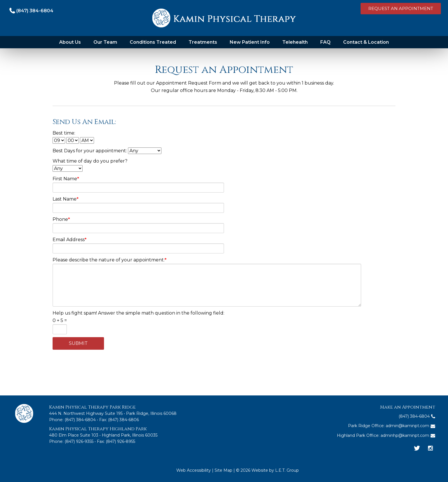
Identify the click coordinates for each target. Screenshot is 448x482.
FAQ (325, 42)
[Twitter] (417, 449)
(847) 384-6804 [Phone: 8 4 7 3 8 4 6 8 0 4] (35, 11)
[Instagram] (430, 449)
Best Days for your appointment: (107, 151)
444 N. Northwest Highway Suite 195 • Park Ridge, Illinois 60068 (113, 413)
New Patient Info (250, 42)
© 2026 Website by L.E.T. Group (267, 470)
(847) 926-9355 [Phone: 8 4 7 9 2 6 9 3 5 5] (79, 441)
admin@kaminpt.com (407, 426)
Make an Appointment (408, 407)
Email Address (70, 240)
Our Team (105, 42)
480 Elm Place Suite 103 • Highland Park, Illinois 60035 (103, 435)
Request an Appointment (401, 8)
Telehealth (295, 42)
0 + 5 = (60, 320)
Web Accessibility (194, 470)
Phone (61, 219)
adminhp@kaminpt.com (405, 435)
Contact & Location (366, 42)
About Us (70, 42)
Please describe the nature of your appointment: (110, 260)
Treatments (203, 42)
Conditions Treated (153, 42)
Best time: (64, 133)
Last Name (66, 199)
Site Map (223, 470)
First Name (66, 179)
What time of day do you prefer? (90, 161)
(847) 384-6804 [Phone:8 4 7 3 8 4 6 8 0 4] (80, 420)
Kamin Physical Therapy (224, 18)
